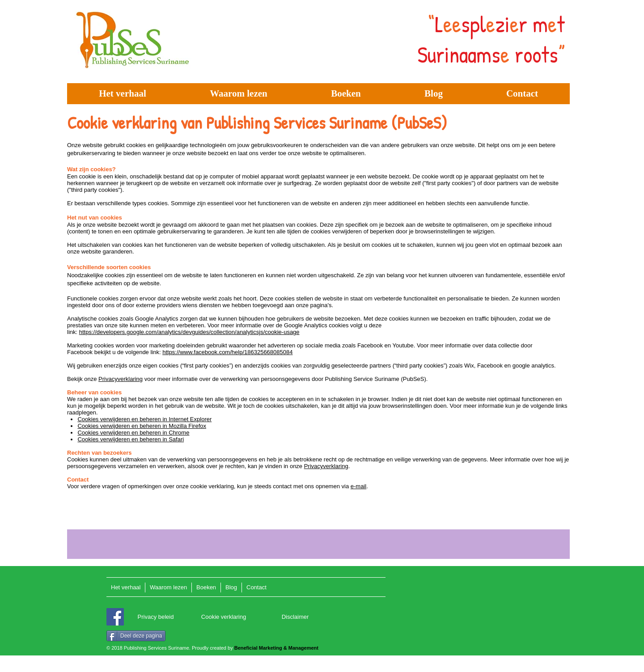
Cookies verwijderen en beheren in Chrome (133, 433)
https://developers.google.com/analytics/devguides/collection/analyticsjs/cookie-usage (189, 332)
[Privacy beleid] (156, 617)
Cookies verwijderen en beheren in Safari (131, 439)
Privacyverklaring (121, 379)
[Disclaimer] (295, 617)
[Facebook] (115, 617)
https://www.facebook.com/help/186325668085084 (227, 352)
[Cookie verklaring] (224, 617)
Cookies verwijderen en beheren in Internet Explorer (144, 419)
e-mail (358, 486)
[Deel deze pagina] (136, 636)
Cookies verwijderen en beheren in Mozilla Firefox (142, 426)
